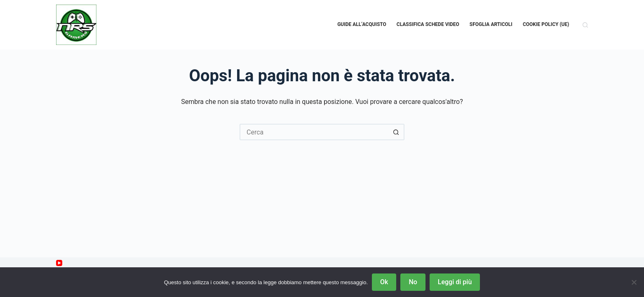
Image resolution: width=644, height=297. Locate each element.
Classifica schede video (428, 24)
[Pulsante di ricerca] (396, 132)
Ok (384, 282)
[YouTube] (59, 263)
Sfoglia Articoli (491, 24)
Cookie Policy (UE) (546, 24)
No (413, 282)
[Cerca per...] (314, 132)
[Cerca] (585, 25)
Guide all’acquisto (362, 24)
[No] (634, 282)
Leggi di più (455, 282)
